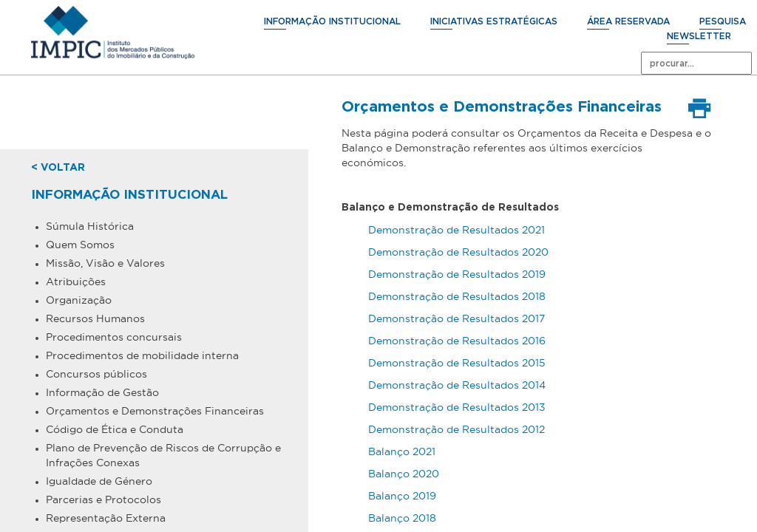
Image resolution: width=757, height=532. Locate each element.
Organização (79, 300)
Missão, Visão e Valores (105, 263)
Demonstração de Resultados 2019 (457, 274)
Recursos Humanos (95, 318)
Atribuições (76, 282)
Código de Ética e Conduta (115, 429)
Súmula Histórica (90, 226)
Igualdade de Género (99, 481)
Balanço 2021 (402, 451)
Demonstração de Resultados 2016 (457, 341)
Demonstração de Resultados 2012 (456, 429)
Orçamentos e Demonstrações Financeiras (155, 411)
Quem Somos (80, 245)
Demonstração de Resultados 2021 (456, 230)
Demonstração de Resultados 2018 (457, 296)
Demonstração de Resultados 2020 (458, 252)
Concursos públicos (96, 374)
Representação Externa (106, 518)
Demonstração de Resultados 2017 (456, 318)
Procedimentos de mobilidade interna (142, 355)
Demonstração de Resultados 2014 (458, 385)
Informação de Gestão (102, 392)
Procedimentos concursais (114, 337)
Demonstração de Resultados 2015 (457, 363)
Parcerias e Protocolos (103, 499)
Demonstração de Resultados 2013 (458, 407)
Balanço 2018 (402, 518)
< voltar (58, 168)
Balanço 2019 (402, 496)
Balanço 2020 (404, 474)
